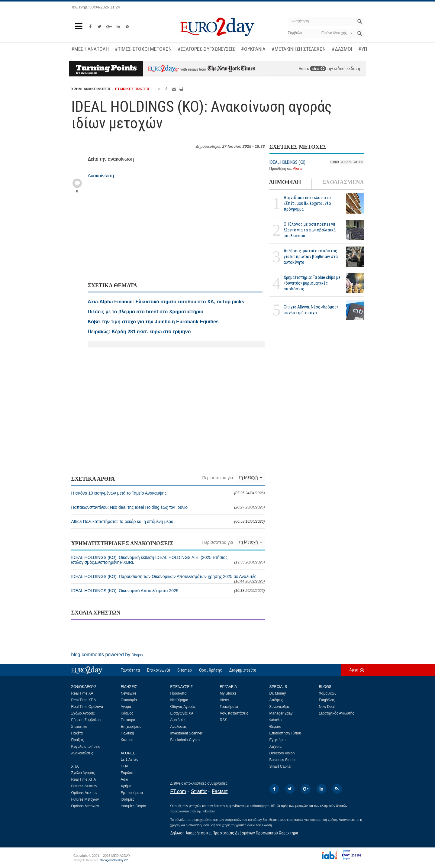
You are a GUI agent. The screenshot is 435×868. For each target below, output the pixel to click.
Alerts (298, 169)
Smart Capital (280, 766)
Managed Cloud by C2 (114, 860)
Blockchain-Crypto (185, 740)
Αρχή (354, 670)
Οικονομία (129, 700)
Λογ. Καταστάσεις (234, 713)
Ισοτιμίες (128, 799)
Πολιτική (127, 733)
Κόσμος (127, 713)
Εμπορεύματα (132, 793)
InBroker (209, 811)
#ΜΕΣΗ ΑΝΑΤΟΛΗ (90, 49)
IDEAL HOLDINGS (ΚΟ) (287, 162)
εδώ (318, 69)
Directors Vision (282, 753)
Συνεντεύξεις (280, 707)
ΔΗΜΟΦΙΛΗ (285, 182)
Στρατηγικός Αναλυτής (337, 713)
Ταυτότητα (130, 670)
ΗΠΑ (125, 766)
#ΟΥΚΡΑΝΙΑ (253, 49)
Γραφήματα (229, 707)
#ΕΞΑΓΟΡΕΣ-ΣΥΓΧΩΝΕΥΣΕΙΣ (206, 49)
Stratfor (199, 791)
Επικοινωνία (159, 670)
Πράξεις (78, 740)
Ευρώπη (128, 773)
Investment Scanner (187, 733)
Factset (220, 791)
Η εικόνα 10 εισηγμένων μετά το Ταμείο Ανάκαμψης (168, 493)
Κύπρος (127, 740)
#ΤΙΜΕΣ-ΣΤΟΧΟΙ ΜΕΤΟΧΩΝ (143, 49)
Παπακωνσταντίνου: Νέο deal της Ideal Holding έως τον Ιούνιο (168, 507)
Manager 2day (281, 713)
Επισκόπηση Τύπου (285, 733)
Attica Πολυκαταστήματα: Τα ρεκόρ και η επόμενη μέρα (168, 521)
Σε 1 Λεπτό (130, 760)
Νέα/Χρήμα (179, 700)
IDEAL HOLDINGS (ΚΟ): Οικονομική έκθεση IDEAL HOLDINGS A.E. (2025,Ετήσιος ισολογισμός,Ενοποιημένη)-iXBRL (168, 560)
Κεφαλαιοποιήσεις (86, 747)
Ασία (125, 779)
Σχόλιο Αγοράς (83, 713)
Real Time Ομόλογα (87, 707)
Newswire (129, 693)
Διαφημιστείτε (243, 670)
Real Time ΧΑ (82, 693)
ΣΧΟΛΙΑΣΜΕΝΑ (343, 182)
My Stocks (228, 693)
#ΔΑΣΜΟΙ (342, 49)
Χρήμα (126, 786)
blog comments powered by (107, 655)
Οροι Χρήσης (211, 670)
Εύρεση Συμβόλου (86, 720)
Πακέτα (77, 733)
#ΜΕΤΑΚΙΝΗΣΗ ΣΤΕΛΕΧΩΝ (299, 49)
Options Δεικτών (84, 793)
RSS (224, 720)
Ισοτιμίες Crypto (134, 806)
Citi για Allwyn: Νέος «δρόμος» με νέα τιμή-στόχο (311, 310)
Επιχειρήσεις (131, 727)
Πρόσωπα (179, 693)
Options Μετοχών (85, 806)
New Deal (327, 707)
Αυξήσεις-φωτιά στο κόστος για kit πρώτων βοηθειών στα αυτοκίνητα (311, 257)
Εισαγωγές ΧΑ (182, 713)
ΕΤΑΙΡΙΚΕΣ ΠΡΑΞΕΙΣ (133, 89)
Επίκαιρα (128, 720)
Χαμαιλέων (328, 693)
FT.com (178, 791)
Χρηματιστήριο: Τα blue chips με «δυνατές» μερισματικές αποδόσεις (312, 283)
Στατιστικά (79, 727)
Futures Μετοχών (85, 799)
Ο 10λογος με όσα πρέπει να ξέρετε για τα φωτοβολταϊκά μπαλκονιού (310, 230)
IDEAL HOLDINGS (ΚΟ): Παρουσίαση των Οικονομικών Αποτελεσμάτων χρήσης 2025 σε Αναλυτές (168, 579)
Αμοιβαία (178, 720)
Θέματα (275, 727)
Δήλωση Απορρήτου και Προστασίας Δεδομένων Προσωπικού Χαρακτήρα (234, 833)
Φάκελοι (276, 720)
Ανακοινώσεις (82, 753)
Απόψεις (276, 700)
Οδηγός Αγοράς (183, 707)
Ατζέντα (276, 747)
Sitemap (185, 670)
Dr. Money (278, 693)
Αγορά (126, 707)
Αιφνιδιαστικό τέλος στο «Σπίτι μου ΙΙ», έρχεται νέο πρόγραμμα (307, 203)
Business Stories (283, 760)
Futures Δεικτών (84, 786)
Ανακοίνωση (101, 176)
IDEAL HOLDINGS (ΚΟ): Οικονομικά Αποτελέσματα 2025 (168, 591)
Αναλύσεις (179, 727)
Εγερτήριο (278, 740)
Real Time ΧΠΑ (84, 700)
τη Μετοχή (251, 477)
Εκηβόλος (327, 700)
